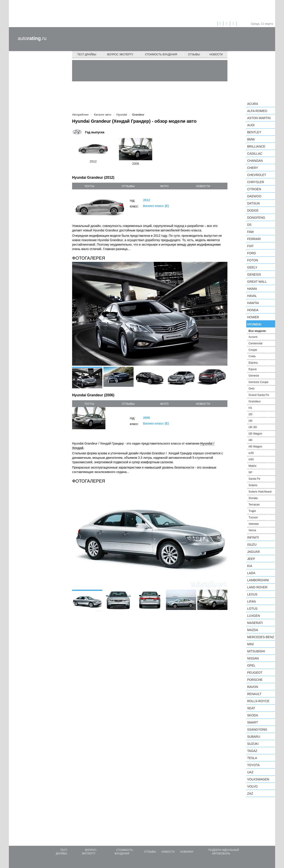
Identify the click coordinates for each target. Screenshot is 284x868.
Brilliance (256, 146)
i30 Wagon (255, 434)
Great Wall (257, 282)
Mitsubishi (256, 651)
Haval (252, 296)
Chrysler (256, 182)
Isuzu (252, 545)
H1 (250, 408)
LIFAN (251, 601)
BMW (251, 139)
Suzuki (253, 744)
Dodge (253, 210)
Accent (253, 337)
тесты (89, 186)
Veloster (254, 524)
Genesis (254, 275)
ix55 (251, 459)
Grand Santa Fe (259, 395)
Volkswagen (258, 779)
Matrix (252, 466)
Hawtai (253, 303)
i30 (250, 421)
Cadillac (255, 154)
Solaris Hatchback (260, 492)
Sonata (253, 498)
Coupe (253, 350)
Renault (254, 694)
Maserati (255, 623)
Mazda (253, 630)
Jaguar (253, 552)
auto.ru (32, 38)
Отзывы (194, 54)
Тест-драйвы (87, 54)
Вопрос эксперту (120, 54)
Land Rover (257, 587)
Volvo (252, 786)
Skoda (253, 715)
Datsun (253, 203)
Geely (252, 267)
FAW (250, 232)
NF (250, 472)
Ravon (253, 687)
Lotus (252, 609)
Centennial (255, 343)
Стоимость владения (161, 54)
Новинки (187, 852)
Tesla (252, 758)
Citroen (254, 189)
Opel (251, 666)
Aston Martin (259, 118)
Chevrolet (257, 175)
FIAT (250, 246)
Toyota (253, 765)
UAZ (250, 772)
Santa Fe (254, 479)
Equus (253, 369)
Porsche (255, 680)
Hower (253, 317)
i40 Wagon (255, 446)
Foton (253, 260)
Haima (252, 289)
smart (253, 722)
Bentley (254, 132)
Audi (251, 125)
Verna (252, 530)
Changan (255, 161)
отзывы (128, 186)
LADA (251, 573)
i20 (250, 414)
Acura (253, 104)
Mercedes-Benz (261, 637)
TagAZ (252, 751)
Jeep (251, 559)
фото (164, 186)
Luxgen (254, 616)
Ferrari (254, 239)
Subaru (254, 737)
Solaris (253, 485)
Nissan (253, 658)
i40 (250, 440)
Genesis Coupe (258, 382)
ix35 (251, 453)
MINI (250, 644)
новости (203, 186)
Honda (253, 310)
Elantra (253, 363)
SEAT (251, 708)
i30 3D (253, 427)
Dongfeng (256, 218)
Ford (252, 253)
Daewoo (254, 196)
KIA (250, 566)
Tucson (253, 517)
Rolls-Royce (258, 701)
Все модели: (257, 331)
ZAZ (250, 794)
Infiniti (253, 537)
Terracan (254, 504)
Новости (216, 54)
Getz (251, 388)
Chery (253, 168)
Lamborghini (258, 580)
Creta (252, 356)
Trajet (252, 511)
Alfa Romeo (257, 111)
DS (249, 225)
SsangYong (257, 730)
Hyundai (254, 324)
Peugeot (255, 673)
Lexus (252, 594)
